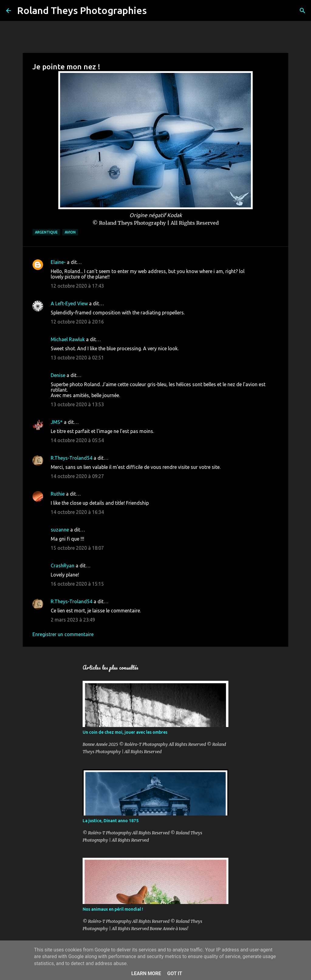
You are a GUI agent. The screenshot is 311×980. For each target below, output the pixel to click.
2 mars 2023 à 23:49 (73, 620)
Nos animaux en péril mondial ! (113, 909)
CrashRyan (63, 566)
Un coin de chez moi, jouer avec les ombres (125, 732)
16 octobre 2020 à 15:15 (77, 584)
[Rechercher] (155, 11)
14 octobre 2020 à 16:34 (77, 512)
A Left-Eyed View (69, 303)
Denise (58, 375)
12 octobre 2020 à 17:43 (77, 286)
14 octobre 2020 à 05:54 (77, 440)
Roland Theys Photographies (82, 10)
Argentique (46, 232)
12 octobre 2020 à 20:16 (77, 322)
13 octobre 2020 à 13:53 (77, 404)
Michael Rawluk (68, 339)
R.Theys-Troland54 (72, 458)
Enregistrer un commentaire (63, 634)
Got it (174, 973)
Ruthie (58, 494)
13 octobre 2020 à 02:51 (77, 358)
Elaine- (58, 262)
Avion (70, 232)
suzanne (60, 530)
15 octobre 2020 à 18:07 (77, 548)
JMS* (57, 422)
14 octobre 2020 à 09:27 (77, 476)
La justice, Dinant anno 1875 (111, 821)
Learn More (146, 973)
